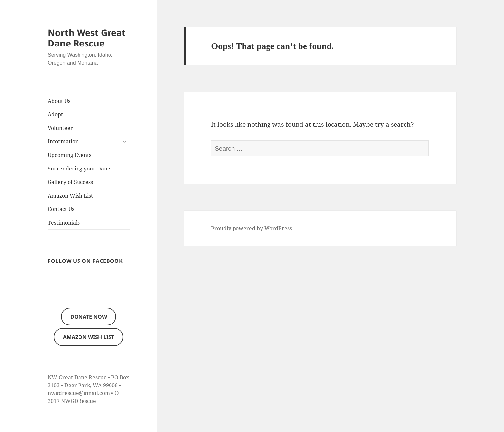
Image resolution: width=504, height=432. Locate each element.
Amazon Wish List (70, 196)
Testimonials (64, 223)
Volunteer (60, 128)
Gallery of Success (70, 182)
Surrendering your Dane (79, 169)
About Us (59, 101)
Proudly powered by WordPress (252, 228)
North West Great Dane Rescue (87, 38)
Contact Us (61, 209)
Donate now (89, 317)
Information (63, 141)
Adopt (55, 114)
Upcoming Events (70, 155)
